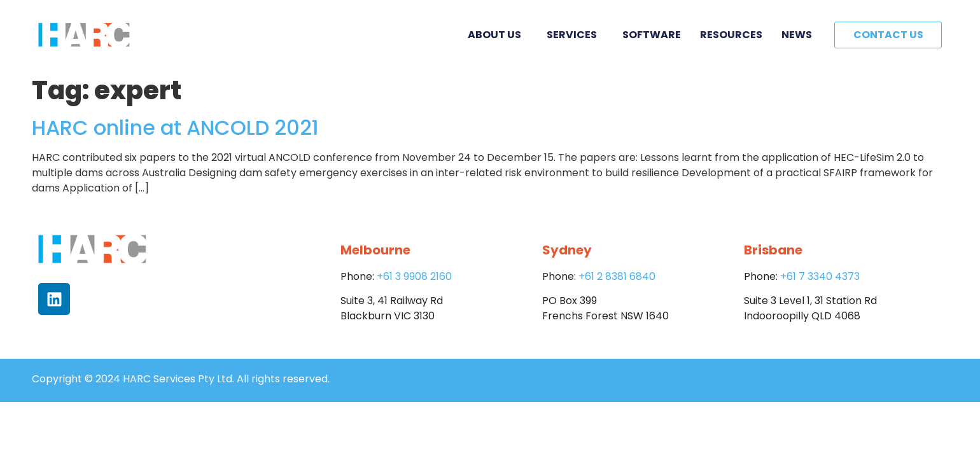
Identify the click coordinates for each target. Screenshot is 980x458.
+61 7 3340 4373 (820, 276)
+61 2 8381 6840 (617, 276)
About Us (498, 35)
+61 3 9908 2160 (414, 276)
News (797, 35)
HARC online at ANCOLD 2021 (175, 128)
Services (575, 35)
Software (652, 35)
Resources (731, 35)
